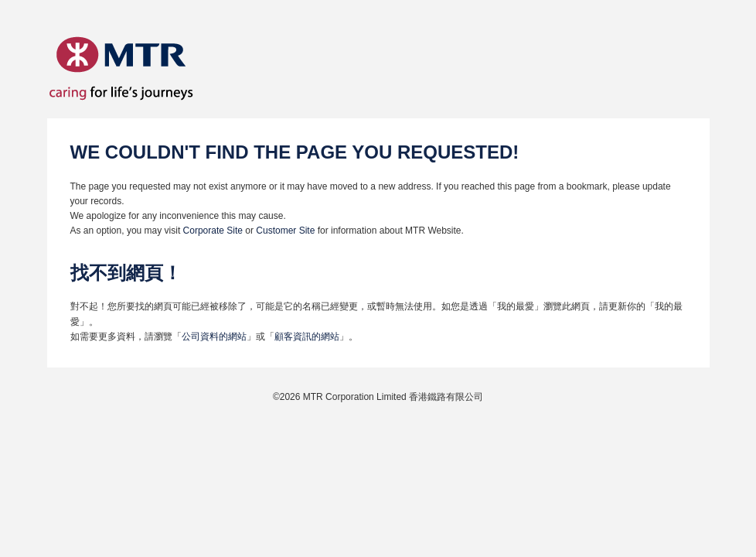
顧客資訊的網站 (307, 337)
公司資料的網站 (214, 337)
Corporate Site (215, 231)
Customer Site (286, 231)
